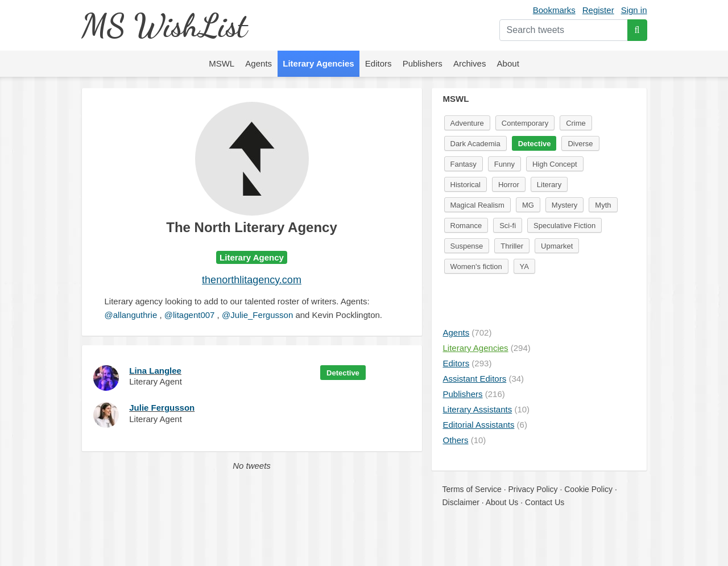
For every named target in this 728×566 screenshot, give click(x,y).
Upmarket (557, 246)
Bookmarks (554, 10)
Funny (504, 164)
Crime (576, 123)
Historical (466, 185)
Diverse (580, 144)
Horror (509, 185)
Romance (466, 226)
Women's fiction (476, 267)
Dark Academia (475, 144)
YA (524, 267)
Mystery (565, 205)
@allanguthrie (131, 315)
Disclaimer (461, 502)
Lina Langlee (155, 371)
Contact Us (545, 502)
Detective (343, 373)
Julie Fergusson (162, 408)
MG (528, 205)
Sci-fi (508, 226)
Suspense (467, 246)
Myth (603, 205)
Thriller (512, 246)
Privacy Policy (533, 489)
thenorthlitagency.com (252, 280)
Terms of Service (472, 489)
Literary (549, 185)
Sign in (634, 10)
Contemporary (525, 123)
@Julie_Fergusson (257, 315)
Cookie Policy (588, 489)
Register (598, 10)
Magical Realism (477, 205)
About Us (502, 502)
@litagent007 (190, 315)
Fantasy (464, 164)
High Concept (555, 164)
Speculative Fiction (564, 226)
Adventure (467, 123)
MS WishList (164, 25)
